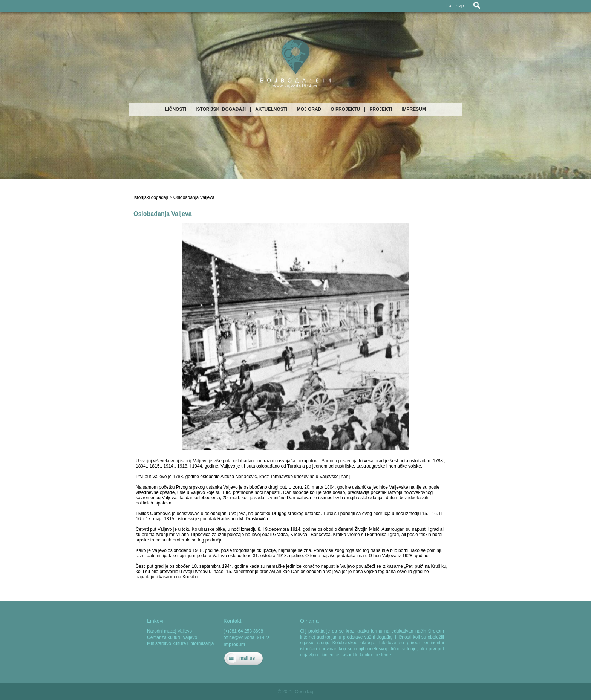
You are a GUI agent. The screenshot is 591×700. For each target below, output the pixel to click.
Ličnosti (176, 109)
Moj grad (309, 109)
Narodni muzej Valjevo (169, 631)
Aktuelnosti (271, 109)
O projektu (345, 109)
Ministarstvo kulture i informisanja (180, 643)
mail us (247, 658)
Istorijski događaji (221, 109)
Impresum (414, 109)
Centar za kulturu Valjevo (172, 637)
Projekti (381, 109)
